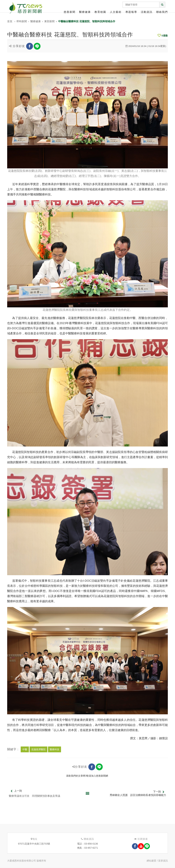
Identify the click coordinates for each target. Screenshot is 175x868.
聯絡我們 (162, 12)
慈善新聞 (70, 12)
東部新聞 (49, 21)
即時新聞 (22, 21)
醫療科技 (55, 749)
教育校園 (100, 12)
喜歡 (163, 36)
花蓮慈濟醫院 (38, 749)
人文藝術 (116, 12)
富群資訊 (163, 861)
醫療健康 (85, 12)
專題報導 (131, 12)
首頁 (10, 21)
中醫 (25, 749)
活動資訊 (147, 12)
